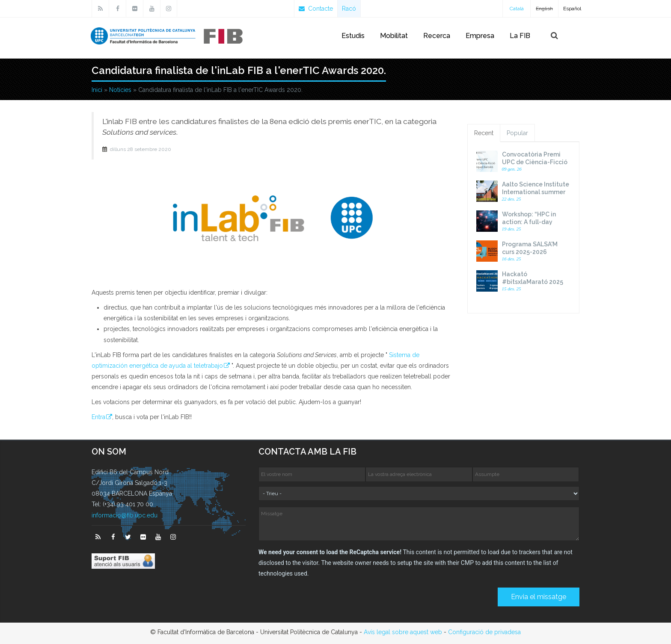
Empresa (480, 36)
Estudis (353, 36)
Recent (484, 133)
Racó (349, 9)
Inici (97, 90)
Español (572, 9)
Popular (517, 133)
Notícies (120, 90)
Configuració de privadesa (484, 632)
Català (517, 9)
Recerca (437, 36)
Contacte (316, 9)
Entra (98, 417)
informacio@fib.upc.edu (125, 515)
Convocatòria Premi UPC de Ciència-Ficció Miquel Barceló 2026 (535, 162)
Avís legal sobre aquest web (403, 632)
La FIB (520, 36)
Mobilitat (394, 36)
